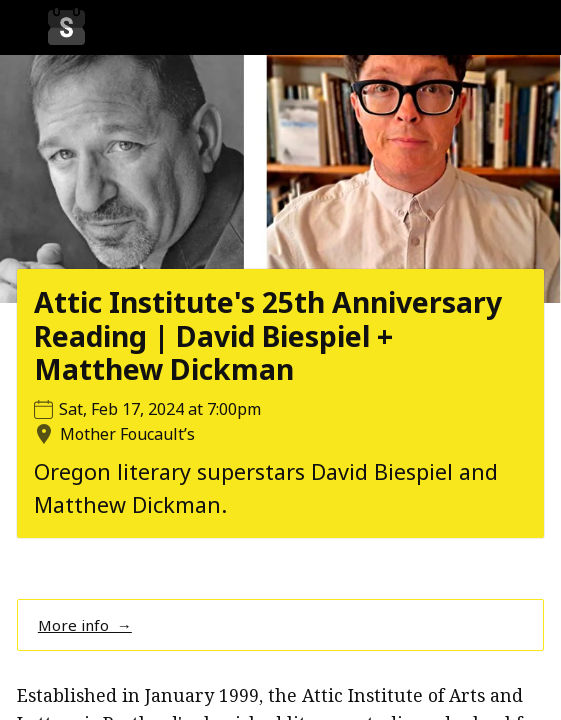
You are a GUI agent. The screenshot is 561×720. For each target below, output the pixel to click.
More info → (85, 625)
